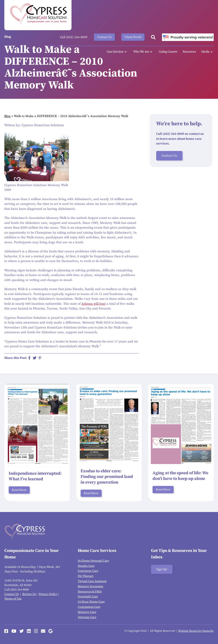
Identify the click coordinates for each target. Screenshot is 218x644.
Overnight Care (88, 597)
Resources (189, 52)
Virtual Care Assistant (92, 581)
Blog (7, 116)
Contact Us (104, 37)
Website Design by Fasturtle (196, 631)
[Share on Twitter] (35, 358)
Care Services (117, 52)
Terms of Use (13, 599)
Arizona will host (93, 304)
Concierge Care (88, 571)
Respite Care (86, 566)
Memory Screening (90, 586)
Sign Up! (162, 569)
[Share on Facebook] (29, 358)
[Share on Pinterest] (40, 358)
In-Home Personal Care (93, 561)
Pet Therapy (86, 576)
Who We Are (143, 52)
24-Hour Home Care (91, 602)
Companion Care (89, 607)
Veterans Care (87, 617)
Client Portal (133, 37)
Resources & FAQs (90, 592)
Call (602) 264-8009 (74, 37)
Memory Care (87, 612)
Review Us (29, 594)
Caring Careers (168, 52)
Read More (19, 490)
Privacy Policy (48, 594)
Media (207, 52)
